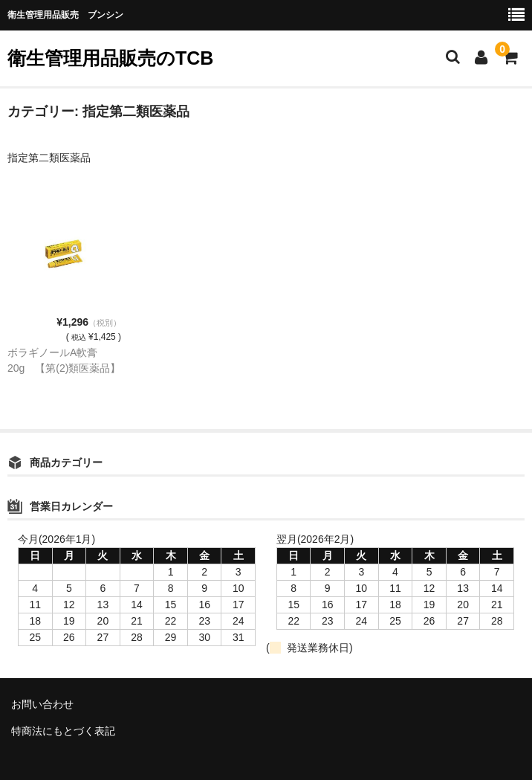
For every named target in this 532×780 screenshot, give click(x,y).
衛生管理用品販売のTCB (110, 58)
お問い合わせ (42, 704)
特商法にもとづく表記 (63, 731)
